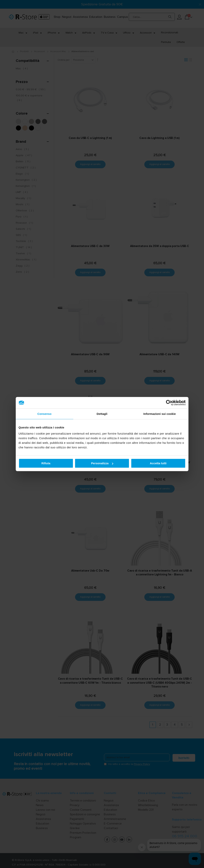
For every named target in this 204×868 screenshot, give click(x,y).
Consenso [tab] (44, 414)
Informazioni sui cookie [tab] (160, 414)
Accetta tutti (158, 463)
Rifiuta (46, 463)
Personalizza (102, 463)
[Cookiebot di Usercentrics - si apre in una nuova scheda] (169, 403)
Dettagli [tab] (102, 414)
